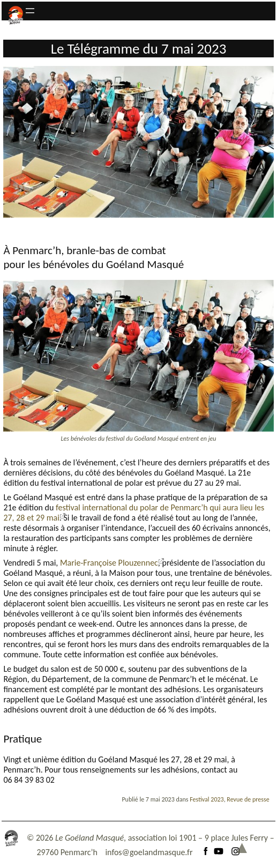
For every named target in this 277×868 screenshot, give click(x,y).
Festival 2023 (207, 799)
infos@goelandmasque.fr (149, 852)
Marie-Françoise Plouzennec (109, 563)
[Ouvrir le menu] (30, 11)
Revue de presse (248, 799)
